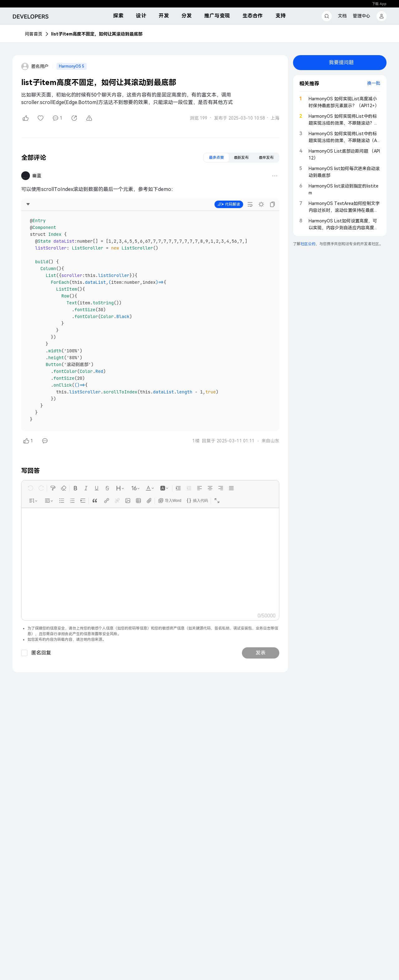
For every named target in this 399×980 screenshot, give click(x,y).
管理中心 (362, 16)
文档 (342, 16)
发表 (261, 653)
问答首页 (34, 34)
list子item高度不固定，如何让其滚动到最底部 (97, 34)
